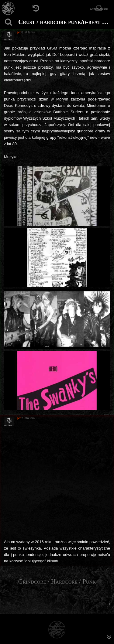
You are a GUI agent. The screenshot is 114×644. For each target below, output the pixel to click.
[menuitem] (109, 603)
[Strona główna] (8, 8)
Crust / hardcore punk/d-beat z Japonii (65, 22)
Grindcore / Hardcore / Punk (57, 581)
